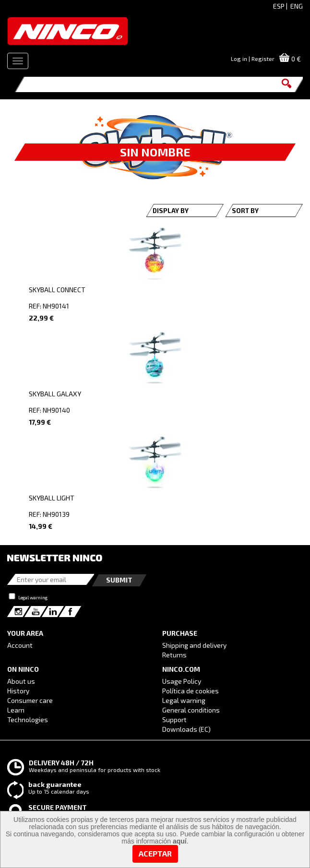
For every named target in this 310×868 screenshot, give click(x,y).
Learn (16, 710)
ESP (279, 6)
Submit (119, 580)
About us (21, 681)
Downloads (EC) (186, 729)
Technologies (28, 719)
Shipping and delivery (194, 645)
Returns (174, 655)
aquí (180, 841)
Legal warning (33, 597)
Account (20, 645)
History (18, 691)
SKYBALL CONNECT (57, 290)
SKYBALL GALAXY (55, 394)
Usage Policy (182, 681)
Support (174, 719)
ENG (297, 6)
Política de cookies (191, 691)
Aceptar (155, 853)
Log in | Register (253, 59)
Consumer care (30, 700)
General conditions (191, 710)
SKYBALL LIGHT (52, 498)
